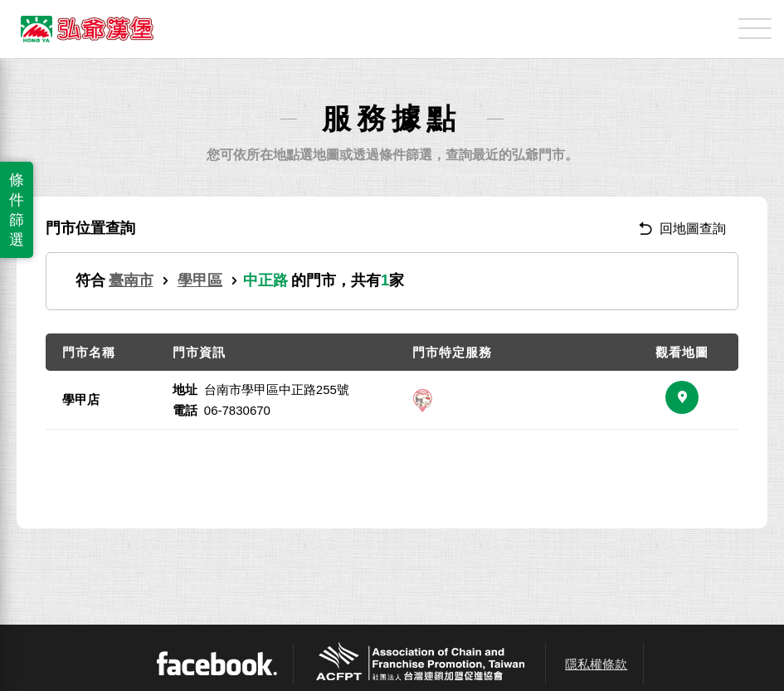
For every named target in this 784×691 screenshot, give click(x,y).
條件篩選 (17, 210)
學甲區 (200, 280)
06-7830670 (237, 410)
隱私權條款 (596, 664)
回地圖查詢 (682, 229)
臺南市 (131, 280)
